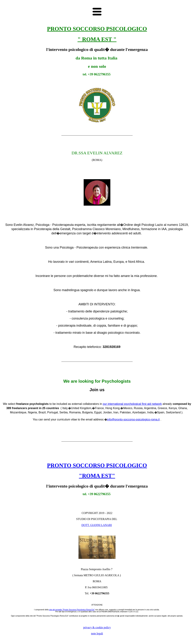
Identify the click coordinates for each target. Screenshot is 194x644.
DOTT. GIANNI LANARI (97, 525)
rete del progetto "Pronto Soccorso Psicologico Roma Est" (72, 610)
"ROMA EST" (97, 476)
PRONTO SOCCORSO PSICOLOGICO (97, 465)
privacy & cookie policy (97, 627)
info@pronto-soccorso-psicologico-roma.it (133, 419)
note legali (97, 633)
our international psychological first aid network (132, 404)
